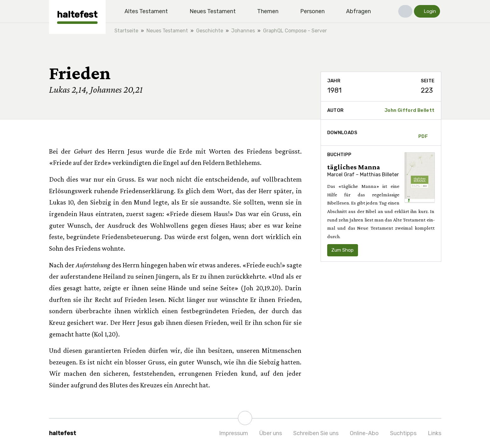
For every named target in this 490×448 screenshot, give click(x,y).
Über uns (271, 433)
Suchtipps (403, 433)
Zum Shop (342, 250)
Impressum (234, 433)
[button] (405, 11)
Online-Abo (364, 433)
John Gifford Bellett (410, 110)
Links (435, 433)
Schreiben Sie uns (316, 433)
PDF (423, 133)
